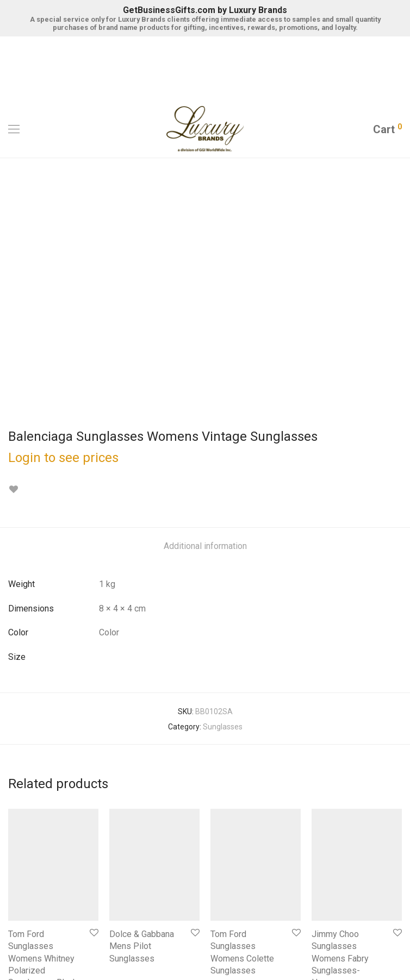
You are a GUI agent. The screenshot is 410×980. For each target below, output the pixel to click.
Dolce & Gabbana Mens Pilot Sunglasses (142, 690)
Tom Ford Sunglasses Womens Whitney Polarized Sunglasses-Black (43, 702)
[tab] (205, 290)
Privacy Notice (180, 941)
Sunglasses (223, 470)
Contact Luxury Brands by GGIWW (205, 909)
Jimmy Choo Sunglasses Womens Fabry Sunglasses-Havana (340, 702)
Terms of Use (232, 941)
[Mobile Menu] (14, 129)
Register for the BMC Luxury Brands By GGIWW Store (205, 864)
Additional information (205, 289)
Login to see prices (63, 201)
